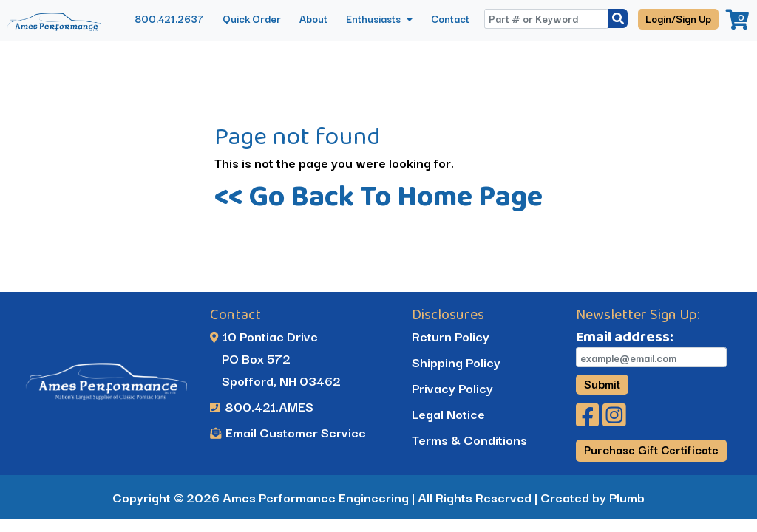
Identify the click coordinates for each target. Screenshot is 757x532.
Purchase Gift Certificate (651, 449)
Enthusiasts (374, 18)
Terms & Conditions (469, 439)
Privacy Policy (452, 388)
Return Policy (451, 336)
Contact (450, 18)
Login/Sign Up (678, 18)
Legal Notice (448, 413)
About (313, 18)
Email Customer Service (288, 432)
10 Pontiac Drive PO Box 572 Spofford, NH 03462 (275, 358)
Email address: (625, 336)
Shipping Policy (456, 362)
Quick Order (252, 18)
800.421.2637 (169, 18)
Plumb (627, 497)
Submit (602, 383)
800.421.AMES (262, 406)
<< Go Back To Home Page (378, 195)
